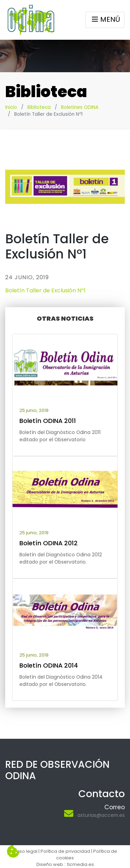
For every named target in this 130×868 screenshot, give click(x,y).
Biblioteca (39, 107)
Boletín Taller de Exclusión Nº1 (45, 290)
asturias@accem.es (101, 815)
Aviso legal (25, 851)
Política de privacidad (65, 851)
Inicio (11, 107)
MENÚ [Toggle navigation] (105, 20)
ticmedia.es (81, 864)
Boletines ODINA (80, 107)
